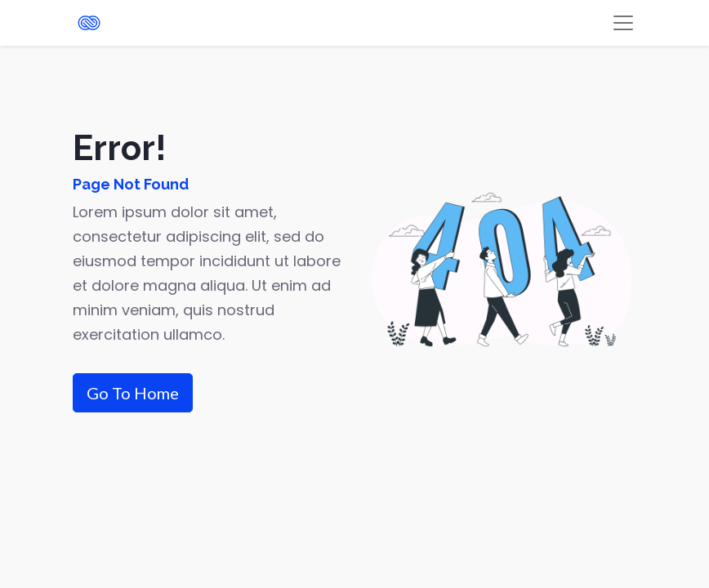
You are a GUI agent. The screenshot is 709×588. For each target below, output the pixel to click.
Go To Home (133, 393)
